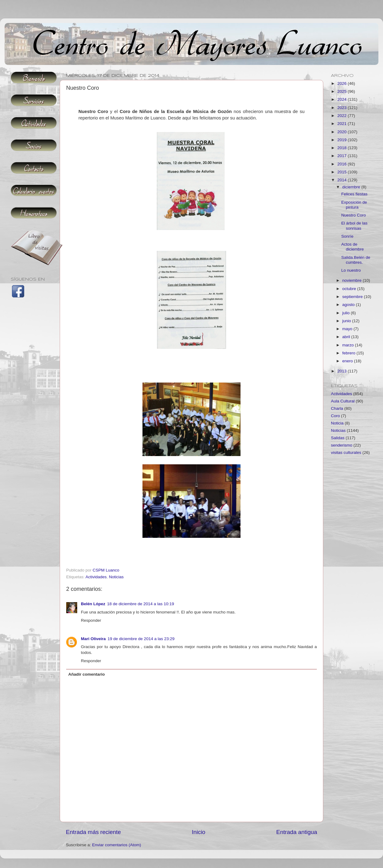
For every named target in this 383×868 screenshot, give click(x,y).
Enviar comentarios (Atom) (117, 845)
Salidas (338, 438)
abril (347, 337)
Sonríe (347, 236)
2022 (343, 116)
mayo (348, 329)
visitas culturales (346, 453)
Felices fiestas (355, 194)
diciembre (352, 187)
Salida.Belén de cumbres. (356, 260)
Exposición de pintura (354, 205)
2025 (343, 91)
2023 (343, 108)
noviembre (353, 280)
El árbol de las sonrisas (355, 226)
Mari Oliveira (93, 639)
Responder (91, 620)
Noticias (116, 577)
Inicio (199, 832)
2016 (343, 164)
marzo (349, 345)
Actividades (96, 577)
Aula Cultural (343, 401)
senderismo (342, 445)
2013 (343, 371)
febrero (349, 353)
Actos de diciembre (353, 247)
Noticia (337, 423)
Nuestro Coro (354, 215)
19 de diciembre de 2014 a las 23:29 (141, 639)
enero (348, 361)
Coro (335, 416)
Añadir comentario (87, 674)
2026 (343, 83)
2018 (343, 148)
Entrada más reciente (93, 832)
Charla (337, 408)
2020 (343, 132)
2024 (343, 99)
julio (347, 313)
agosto (349, 305)
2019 (343, 140)
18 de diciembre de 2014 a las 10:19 (141, 604)
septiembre (353, 297)
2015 (343, 172)
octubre (350, 289)
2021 (343, 124)
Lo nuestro (351, 270)
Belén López (93, 604)
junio (347, 321)
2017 (343, 156)
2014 (343, 180)
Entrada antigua (297, 832)
